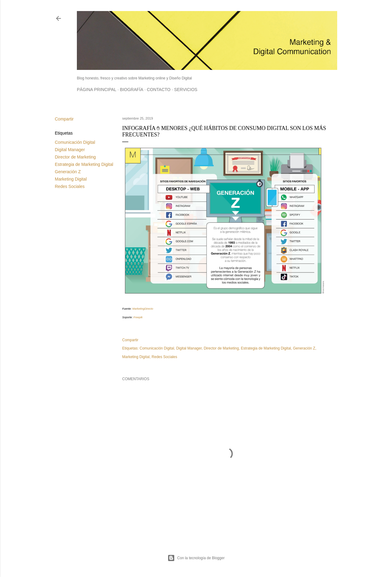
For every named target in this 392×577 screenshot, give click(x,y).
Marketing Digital (71, 179)
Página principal (97, 90)
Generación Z (68, 172)
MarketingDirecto (143, 309)
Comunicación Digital (75, 142)
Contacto (158, 90)
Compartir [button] (64, 119)
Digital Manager (70, 150)
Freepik (138, 317)
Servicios (186, 90)
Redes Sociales (70, 186)
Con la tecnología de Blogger (196, 558)
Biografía (132, 90)
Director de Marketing (75, 157)
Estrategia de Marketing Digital (84, 164)
